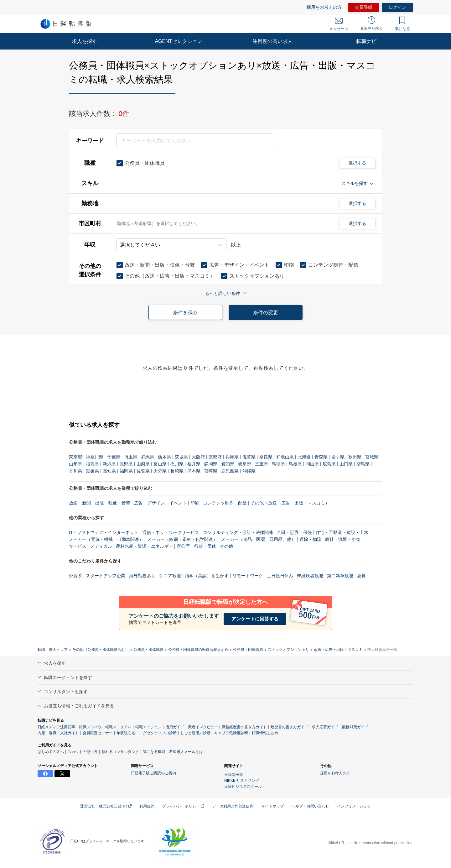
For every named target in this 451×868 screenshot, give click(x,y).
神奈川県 (95, 457)
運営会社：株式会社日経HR (106, 806)
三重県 (262, 464)
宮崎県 (211, 471)
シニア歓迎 (170, 576)
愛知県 (228, 464)
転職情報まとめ (265, 733)
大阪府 (198, 457)
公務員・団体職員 (148, 650)
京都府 (215, 457)
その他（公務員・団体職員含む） (101, 650)
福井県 (194, 464)
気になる (402, 24)
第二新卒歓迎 (340, 576)
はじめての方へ (51, 752)
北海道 (304, 457)
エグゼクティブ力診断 (158, 733)
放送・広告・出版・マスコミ (338, 650)
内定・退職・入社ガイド (58, 733)
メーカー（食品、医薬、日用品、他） (258, 539)
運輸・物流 (310, 539)
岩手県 (338, 457)
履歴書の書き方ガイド (289, 727)
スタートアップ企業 (106, 576)
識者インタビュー (203, 727)
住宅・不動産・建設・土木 (342, 532)
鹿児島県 (230, 471)
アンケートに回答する (255, 619)
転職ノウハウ (90, 727)
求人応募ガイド (325, 727)
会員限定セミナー (98, 733)
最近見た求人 (371, 24)
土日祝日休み (280, 576)
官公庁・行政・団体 (196, 546)
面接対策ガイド (355, 727)
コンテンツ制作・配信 (225, 503)
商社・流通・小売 (343, 539)
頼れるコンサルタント (120, 752)
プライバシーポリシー (183, 806)
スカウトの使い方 (83, 752)
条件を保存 (185, 313)
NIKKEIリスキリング (242, 781)
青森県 (321, 457)
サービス (78, 546)
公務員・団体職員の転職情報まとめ (198, 650)
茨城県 (181, 457)
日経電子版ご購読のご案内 (153, 773)
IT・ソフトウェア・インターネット (104, 532)
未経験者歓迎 (310, 576)
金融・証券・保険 (294, 532)
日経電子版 (234, 775)
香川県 (75, 471)
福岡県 (126, 471)
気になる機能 (154, 752)
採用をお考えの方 (324, 7)
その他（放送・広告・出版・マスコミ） (290, 503)
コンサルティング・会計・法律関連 (238, 532)
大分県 (160, 471)
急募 (361, 576)
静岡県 (211, 464)
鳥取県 (278, 464)
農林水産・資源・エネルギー (144, 546)
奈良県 (266, 457)
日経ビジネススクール (243, 787)
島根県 (295, 464)
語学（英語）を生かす (207, 576)
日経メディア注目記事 (56, 727)
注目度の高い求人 (272, 41)
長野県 (126, 464)
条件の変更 (266, 313)
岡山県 (312, 464)
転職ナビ (366, 41)
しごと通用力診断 (195, 733)
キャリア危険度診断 (231, 733)
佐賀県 (143, 471)
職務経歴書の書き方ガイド (244, 727)
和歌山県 (285, 457)
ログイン (397, 7)
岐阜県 (245, 464)
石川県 (177, 464)
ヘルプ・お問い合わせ (310, 806)
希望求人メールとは (186, 752)
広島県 (329, 464)
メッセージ (339, 24)
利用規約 (147, 806)
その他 (226, 546)
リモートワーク (248, 576)
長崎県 (177, 471)
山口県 (346, 464)
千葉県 (114, 457)
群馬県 (148, 457)
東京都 (75, 457)
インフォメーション (354, 806)
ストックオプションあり (288, 650)
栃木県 (164, 457)
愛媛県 (92, 471)
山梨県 (143, 464)
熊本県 (194, 471)
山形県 (75, 464)
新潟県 (109, 464)
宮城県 (372, 457)
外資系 (75, 576)
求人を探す (85, 41)
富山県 (160, 464)
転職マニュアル (118, 727)
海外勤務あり (142, 576)
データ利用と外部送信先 (233, 806)
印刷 (195, 503)
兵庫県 (232, 457)
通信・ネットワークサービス (171, 532)
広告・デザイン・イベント (160, 503)
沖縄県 (249, 471)
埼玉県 (131, 457)
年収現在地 (126, 733)
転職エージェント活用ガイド (160, 727)
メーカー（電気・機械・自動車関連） (106, 539)
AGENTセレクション (178, 41)
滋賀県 (249, 457)
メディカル (101, 546)
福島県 (92, 464)
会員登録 (364, 7)
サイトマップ (272, 806)
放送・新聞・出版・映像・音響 (100, 503)
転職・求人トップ (53, 650)
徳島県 (363, 464)
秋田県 (355, 457)
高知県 (109, 471)
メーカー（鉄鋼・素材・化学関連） (182, 539)
